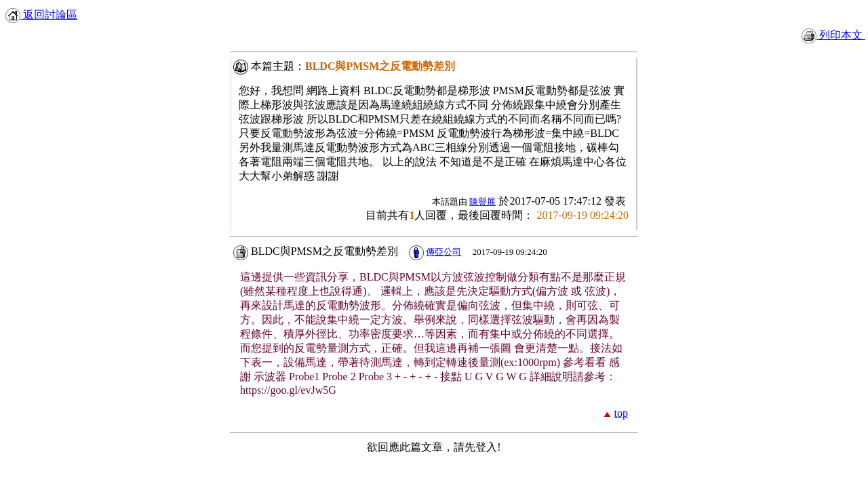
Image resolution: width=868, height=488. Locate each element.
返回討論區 (41, 15)
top (621, 413)
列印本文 (833, 35)
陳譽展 (482, 202)
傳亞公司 (443, 252)
